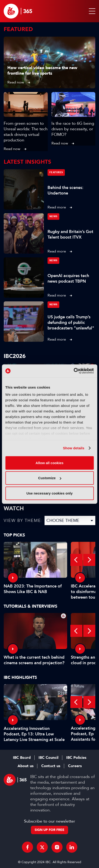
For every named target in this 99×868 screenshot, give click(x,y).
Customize (50, 478)
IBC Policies (76, 758)
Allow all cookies (49, 463)
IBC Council (48, 758)
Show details (74, 448)
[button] (91, 11)
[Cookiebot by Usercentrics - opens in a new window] (73, 371)
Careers (75, 766)
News (53, 216)
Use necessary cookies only (49, 493)
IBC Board (22, 758)
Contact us (51, 766)
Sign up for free (49, 830)
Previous (76, 560)
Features (56, 172)
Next (89, 560)
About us (25, 766)
